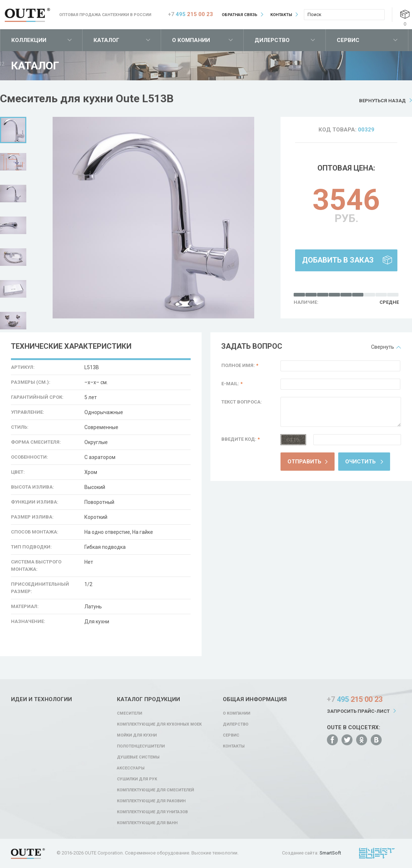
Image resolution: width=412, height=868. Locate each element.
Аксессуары (131, 768)
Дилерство (272, 40)
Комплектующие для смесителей (155, 790)
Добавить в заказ (338, 260)
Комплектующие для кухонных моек (159, 724)
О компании (191, 40)
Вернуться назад (382, 101)
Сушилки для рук (137, 779)
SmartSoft (330, 853)
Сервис (348, 40)
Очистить (360, 462)
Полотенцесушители (141, 746)
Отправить (304, 462)
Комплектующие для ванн (147, 823)
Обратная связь (240, 15)
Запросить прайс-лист (358, 711)
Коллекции (29, 40)
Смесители (129, 713)
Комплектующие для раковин (151, 801)
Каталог (106, 40)
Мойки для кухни (137, 735)
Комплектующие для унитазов (152, 812)
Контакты (281, 15)
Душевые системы (138, 757)
